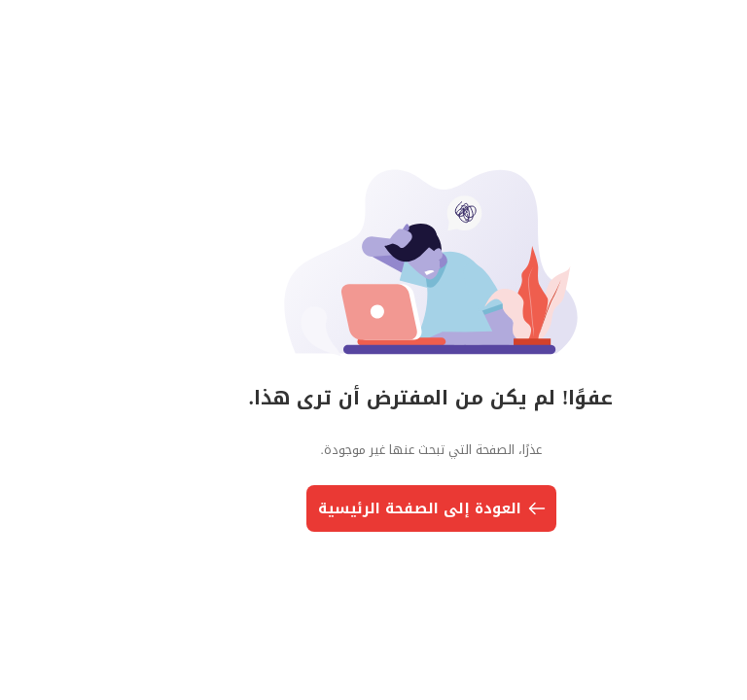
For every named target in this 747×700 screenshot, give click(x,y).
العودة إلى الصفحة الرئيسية (376, 508)
